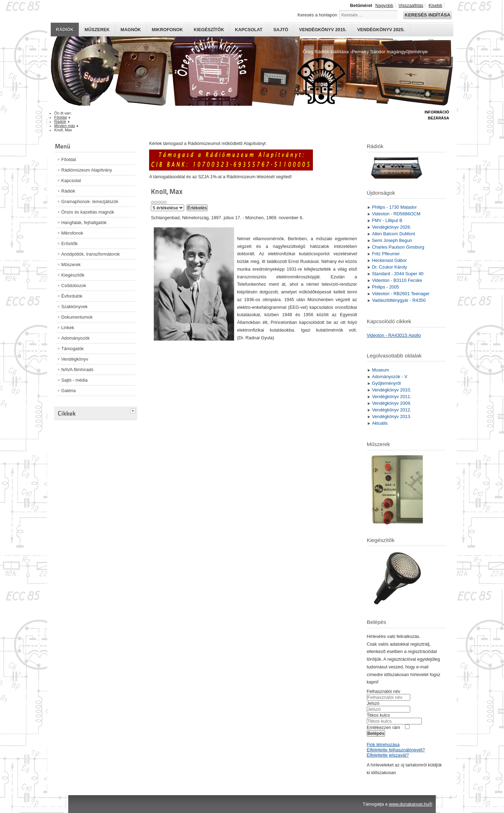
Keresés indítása (427, 15)
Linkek (68, 328)
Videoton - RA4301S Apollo (394, 335)
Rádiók (65, 30)
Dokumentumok (77, 317)
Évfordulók (72, 296)
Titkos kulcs (378, 715)
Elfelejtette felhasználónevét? (396, 750)
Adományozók (75, 338)
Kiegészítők (209, 30)
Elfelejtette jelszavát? (388, 755)
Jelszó (373, 703)
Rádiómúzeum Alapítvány (87, 170)
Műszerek (97, 30)
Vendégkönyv (75, 359)
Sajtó (281, 30)
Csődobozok (74, 286)
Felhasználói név (384, 691)
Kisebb (435, 5)
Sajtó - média (74, 380)
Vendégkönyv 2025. (381, 30)
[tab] (134, 410)
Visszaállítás (411, 5)
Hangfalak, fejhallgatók (84, 223)
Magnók (131, 30)
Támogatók (72, 349)
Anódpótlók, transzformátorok (90, 254)
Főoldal (69, 159)
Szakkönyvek (74, 307)
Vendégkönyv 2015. (323, 30)
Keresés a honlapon (317, 15)
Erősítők (69, 244)
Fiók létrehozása (383, 745)
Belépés (376, 733)
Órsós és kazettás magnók (88, 212)
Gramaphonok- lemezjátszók (90, 201)
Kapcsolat (249, 30)
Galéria (68, 391)
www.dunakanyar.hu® (411, 804)
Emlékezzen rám (383, 727)
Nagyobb (384, 5)
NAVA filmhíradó (77, 370)
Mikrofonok (167, 30)
